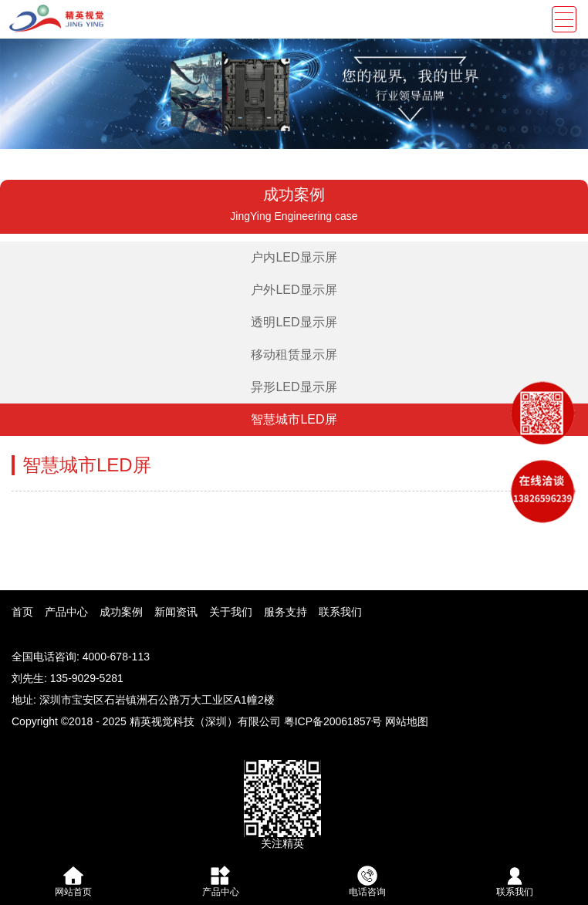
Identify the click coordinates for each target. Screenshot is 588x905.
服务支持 (286, 612)
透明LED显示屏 (294, 322)
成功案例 (121, 612)
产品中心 (66, 612)
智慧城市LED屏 (294, 419)
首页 (22, 612)
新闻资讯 (176, 612)
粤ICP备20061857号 (333, 721)
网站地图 (407, 721)
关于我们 (231, 612)
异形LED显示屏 (294, 387)
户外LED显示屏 (294, 290)
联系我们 (340, 612)
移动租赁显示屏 (294, 355)
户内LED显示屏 (294, 257)
